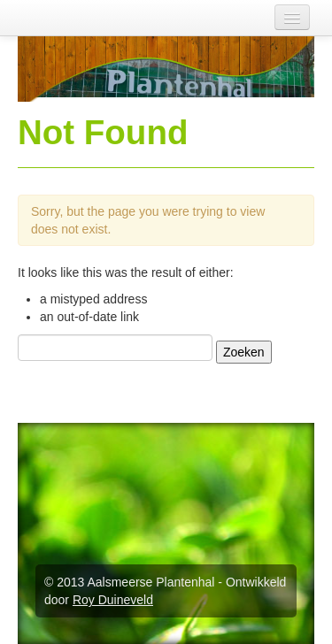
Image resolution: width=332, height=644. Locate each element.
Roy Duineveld (113, 600)
